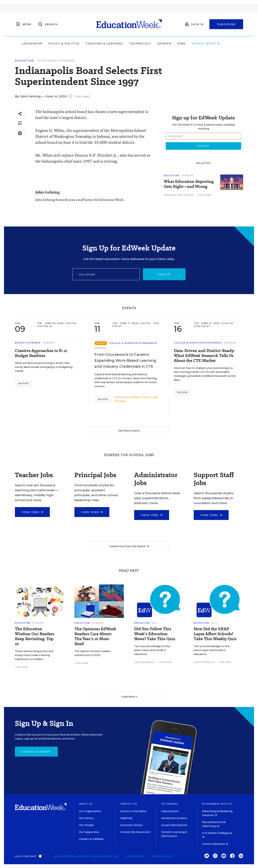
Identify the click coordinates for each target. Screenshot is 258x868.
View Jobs (32, 512)
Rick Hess (170, 195)
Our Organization (90, 811)
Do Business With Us (217, 804)
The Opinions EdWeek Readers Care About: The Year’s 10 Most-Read (95, 636)
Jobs (190, 43)
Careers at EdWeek (91, 839)
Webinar (49, 343)
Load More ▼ (129, 697)
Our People (86, 825)
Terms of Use (135, 856)
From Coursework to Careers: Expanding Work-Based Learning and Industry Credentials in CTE (125, 361)
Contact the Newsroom (135, 832)
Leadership (40, 43)
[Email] (106, 274)
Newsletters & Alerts (174, 818)
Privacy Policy (163, 856)
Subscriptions (170, 811)
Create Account (36, 752)
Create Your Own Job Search (129, 546)
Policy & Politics (72, 43)
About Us (86, 804)
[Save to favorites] (20, 123)
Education (24, 61)
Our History (86, 818)
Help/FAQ (126, 818)
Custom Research (215, 844)
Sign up (164, 274)
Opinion (173, 43)
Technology (148, 43)
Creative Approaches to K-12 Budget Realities (41, 353)
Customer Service (131, 825)
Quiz (155, 623)
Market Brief (214, 43)
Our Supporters (89, 832)
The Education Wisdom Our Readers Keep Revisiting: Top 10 (35, 636)
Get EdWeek (170, 804)
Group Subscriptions (174, 825)
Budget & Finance (28, 343)
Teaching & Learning (113, 43)
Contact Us (129, 804)
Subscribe (226, 24)
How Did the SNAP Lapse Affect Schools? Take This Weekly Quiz (215, 634)
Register (23, 383)
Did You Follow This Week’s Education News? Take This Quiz (155, 634)
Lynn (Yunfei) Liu (144, 662)
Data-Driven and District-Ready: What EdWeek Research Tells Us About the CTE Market (204, 356)
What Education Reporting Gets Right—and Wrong (189, 184)
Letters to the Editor (133, 811)
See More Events (129, 431)
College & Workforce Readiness (133, 343)
